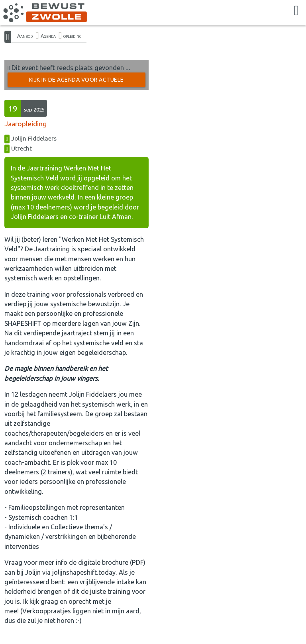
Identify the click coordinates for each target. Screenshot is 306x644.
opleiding (73, 36)
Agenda (48, 36)
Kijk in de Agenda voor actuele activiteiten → (76, 82)
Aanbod (25, 36)
